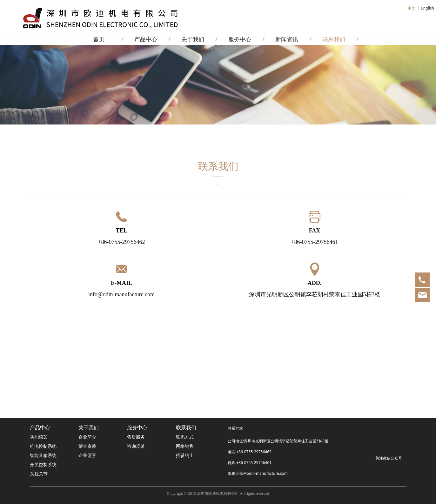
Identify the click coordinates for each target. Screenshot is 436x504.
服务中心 (240, 39)
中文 (412, 8)
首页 (99, 39)
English (428, 8)
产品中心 (146, 39)
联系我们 (334, 39)
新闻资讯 (287, 39)
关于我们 (193, 39)
